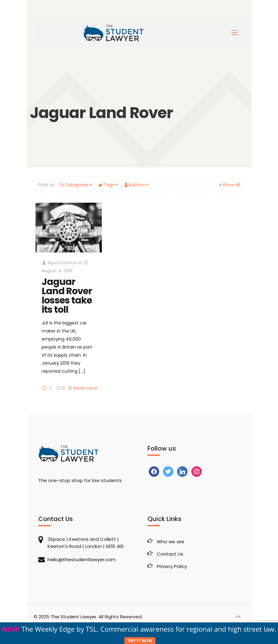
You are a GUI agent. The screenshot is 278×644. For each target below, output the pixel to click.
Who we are (170, 542)
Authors (137, 185)
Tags (108, 185)
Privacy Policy (172, 566)
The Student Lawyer (73, 617)
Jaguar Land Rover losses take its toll (67, 296)
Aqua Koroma (62, 263)
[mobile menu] (235, 33)
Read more (85, 388)
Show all (229, 185)
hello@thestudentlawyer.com (82, 559)
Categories (76, 185)
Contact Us (170, 554)
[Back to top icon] (238, 617)
